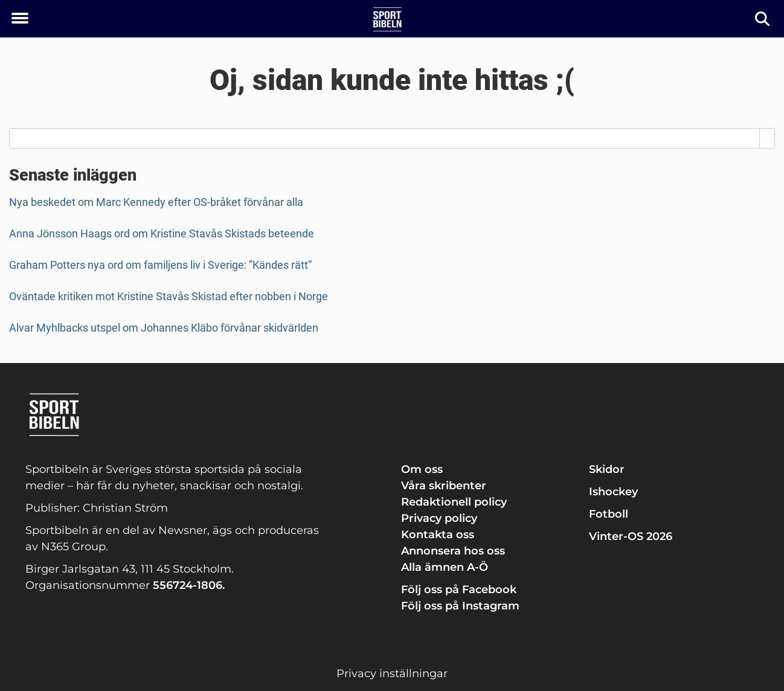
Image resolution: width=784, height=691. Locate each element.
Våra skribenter (444, 486)
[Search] (767, 138)
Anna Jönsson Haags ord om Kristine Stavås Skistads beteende (162, 233)
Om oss (422, 469)
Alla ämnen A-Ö (445, 567)
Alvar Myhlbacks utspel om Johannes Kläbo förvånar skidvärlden (164, 328)
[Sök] (763, 19)
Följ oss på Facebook (459, 590)
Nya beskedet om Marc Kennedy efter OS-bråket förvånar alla (156, 202)
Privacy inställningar (392, 673)
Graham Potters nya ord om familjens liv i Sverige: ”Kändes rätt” (160, 265)
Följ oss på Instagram (460, 606)
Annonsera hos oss (453, 551)
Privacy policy (439, 518)
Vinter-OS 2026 (631, 536)
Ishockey (613, 492)
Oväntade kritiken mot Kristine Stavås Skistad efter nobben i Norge (169, 296)
